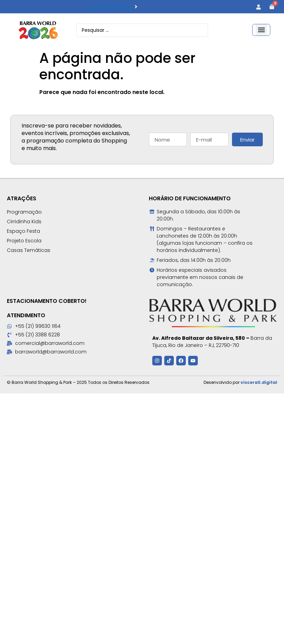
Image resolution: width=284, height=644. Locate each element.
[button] (261, 30)
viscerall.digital (259, 382)
